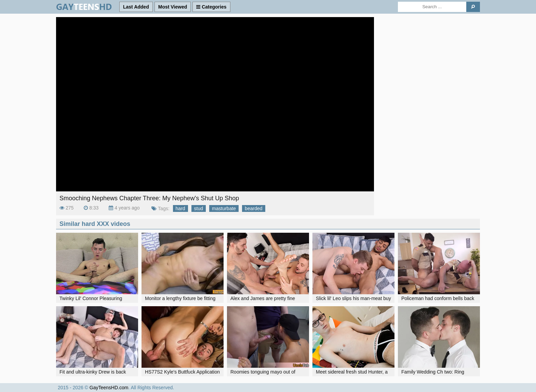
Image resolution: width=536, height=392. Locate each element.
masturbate (224, 208)
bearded (253, 208)
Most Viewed (173, 7)
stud (199, 208)
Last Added (136, 7)
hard (180, 208)
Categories (211, 7)
